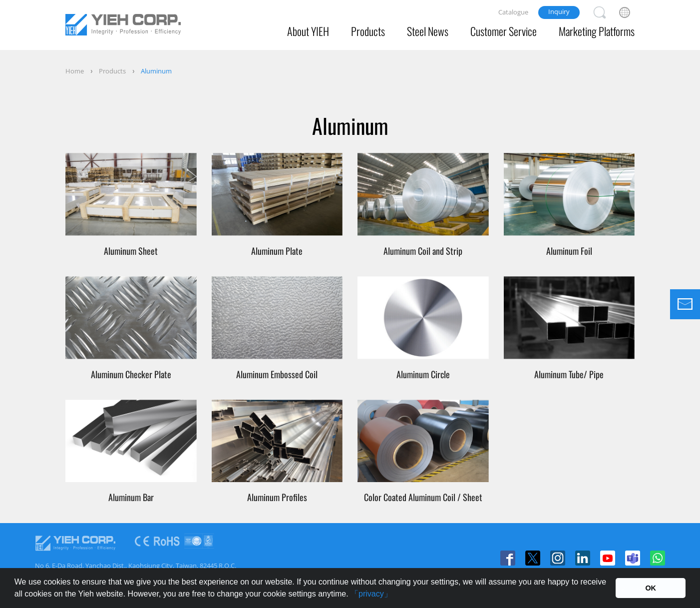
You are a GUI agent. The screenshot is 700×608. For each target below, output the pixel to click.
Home (75, 71)
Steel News (428, 31)
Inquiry (559, 11)
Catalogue (513, 12)
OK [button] (651, 588)
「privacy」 (371, 594)
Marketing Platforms (597, 31)
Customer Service (504, 31)
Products (368, 31)
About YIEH (308, 31)
